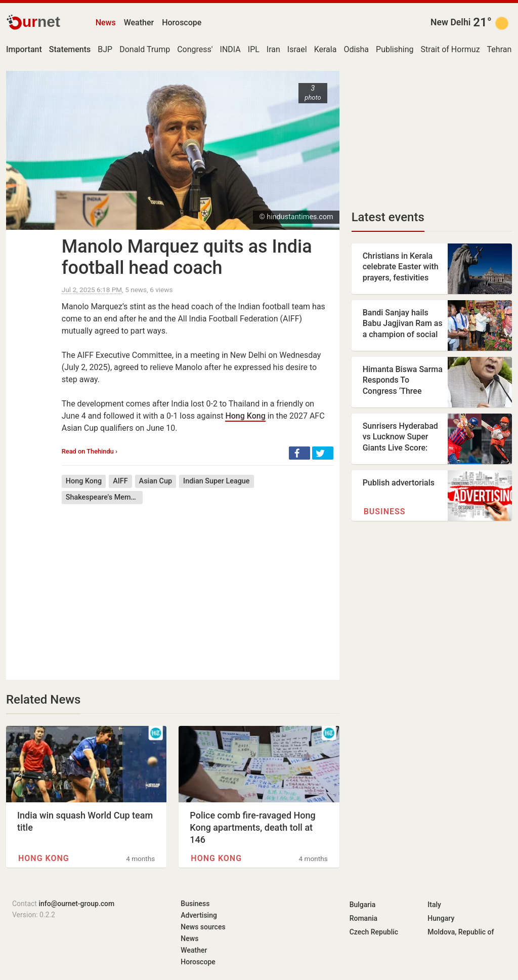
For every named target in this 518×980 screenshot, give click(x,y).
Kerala (326, 49)
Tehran (500, 49)
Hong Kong (245, 416)
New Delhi (450, 22)
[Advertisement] (198, 585)
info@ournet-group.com (76, 904)
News (106, 23)
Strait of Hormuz (450, 49)
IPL (254, 49)
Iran (273, 49)
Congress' (195, 49)
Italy (434, 905)
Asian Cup (156, 481)
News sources (203, 927)
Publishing (395, 49)
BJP (105, 49)
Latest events (388, 217)
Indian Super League (217, 481)
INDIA (230, 49)
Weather (139, 23)
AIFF (120, 481)
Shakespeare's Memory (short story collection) (104, 497)
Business (385, 512)
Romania (363, 918)
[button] (299, 453)
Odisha (356, 49)
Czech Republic (374, 932)
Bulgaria (363, 905)
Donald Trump (145, 49)
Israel (297, 49)
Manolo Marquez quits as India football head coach (187, 257)
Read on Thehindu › (90, 451)
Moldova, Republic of (461, 932)
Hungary (441, 918)
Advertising (199, 915)
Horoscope (182, 23)
